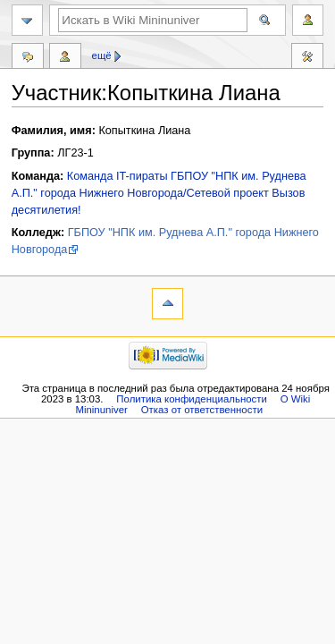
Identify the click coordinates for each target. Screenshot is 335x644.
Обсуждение (28, 58)
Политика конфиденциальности (192, 399)
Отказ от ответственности (202, 410)
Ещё (102, 55)
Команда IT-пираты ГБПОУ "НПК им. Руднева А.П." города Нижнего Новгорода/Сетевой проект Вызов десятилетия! (159, 193)
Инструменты (307, 58)
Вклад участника (65, 58)
